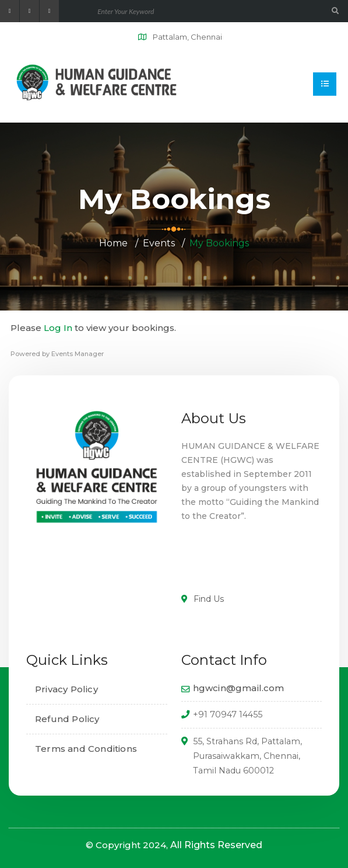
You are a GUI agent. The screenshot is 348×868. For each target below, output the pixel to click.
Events (159, 243)
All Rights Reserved (216, 845)
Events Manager (78, 354)
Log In (58, 328)
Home (113, 243)
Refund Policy (67, 719)
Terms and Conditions (86, 749)
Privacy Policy (66, 689)
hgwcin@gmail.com (239, 688)
